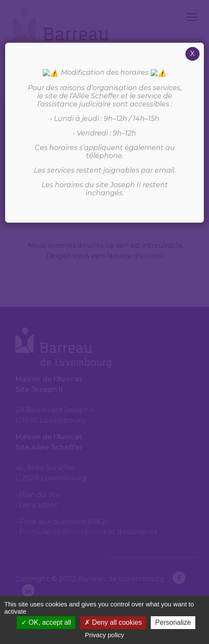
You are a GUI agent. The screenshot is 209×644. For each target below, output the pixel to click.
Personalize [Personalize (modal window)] (173, 622)
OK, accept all (46, 622)
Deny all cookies (113, 622)
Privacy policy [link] (104, 635)
